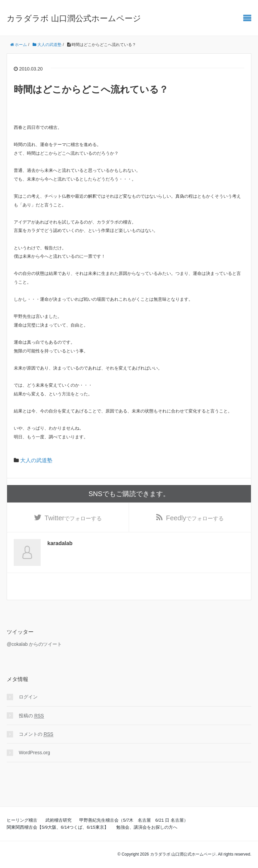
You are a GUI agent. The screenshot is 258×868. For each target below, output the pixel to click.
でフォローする (73, 518)
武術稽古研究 (58, 820)
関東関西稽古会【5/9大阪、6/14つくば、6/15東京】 (58, 827)
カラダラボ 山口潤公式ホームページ (74, 18)
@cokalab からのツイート (34, 644)
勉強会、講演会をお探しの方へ (147, 827)
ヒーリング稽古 (22, 820)
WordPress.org (34, 753)
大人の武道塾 (36, 460)
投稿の (31, 716)
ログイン (28, 697)
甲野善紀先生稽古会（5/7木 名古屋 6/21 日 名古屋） (134, 820)
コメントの (36, 734)
